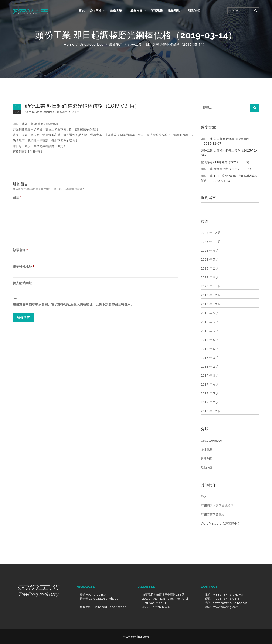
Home (69, 45)
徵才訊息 (207, 449)
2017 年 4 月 (210, 384)
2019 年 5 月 (210, 313)
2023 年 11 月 (211, 242)
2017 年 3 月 (210, 393)
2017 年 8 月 (210, 375)
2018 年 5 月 (210, 349)
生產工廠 (116, 10)
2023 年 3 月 (210, 259)
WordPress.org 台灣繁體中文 (220, 523)
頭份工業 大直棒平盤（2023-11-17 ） (227, 169)
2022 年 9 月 (210, 277)
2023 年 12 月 (211, 233)
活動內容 (207, 467)
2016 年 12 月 (211, 411)
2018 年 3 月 (210, 358)
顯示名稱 (20, 250)
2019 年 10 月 (211, 304)
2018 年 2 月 (210, 367)
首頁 (82, 10)
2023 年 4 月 (210, 250)
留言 (17, 197)
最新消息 (174, 10)
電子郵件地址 (23, 267)
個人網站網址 (22, 283)
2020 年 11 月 (211, 286)
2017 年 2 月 (210, 402)
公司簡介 (96, 10)
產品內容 (136, 10)
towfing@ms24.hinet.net (230, 603)
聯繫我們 (194, 10)
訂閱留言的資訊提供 (214, 514)
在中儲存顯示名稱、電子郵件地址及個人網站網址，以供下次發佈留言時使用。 (73, 304)
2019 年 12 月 (211, 295)
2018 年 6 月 (210, 340)
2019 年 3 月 (210, 331)
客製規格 (157, 10)
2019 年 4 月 (210, 322)
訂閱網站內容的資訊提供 (217, 506)
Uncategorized (92, 45)
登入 (204, 497)
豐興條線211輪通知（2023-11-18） (226, 162)
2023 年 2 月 (210, 268)
